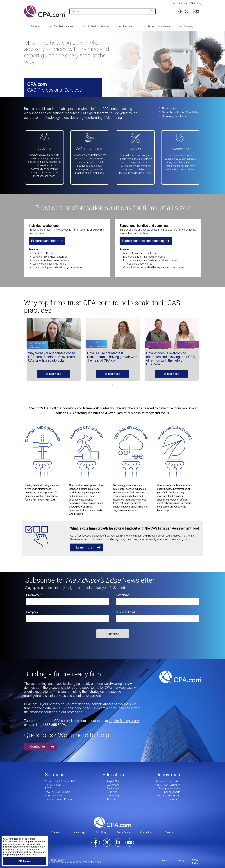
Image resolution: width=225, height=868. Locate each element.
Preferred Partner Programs (60, 797)
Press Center (124, 830)
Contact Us (146, 830)
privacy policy (15, 854)
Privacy (181, 859)
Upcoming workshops (174, 116)
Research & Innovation (159, 26)
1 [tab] (113, 383)
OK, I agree (24, 861)
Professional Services (98, 26)
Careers (56, 830)
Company (189, 26)
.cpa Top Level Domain (57, 790)
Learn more (84, 545)
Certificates (113, 786)
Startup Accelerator (169, 786)
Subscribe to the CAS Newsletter (180, 112)
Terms (165, 859)
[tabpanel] (54, 348)
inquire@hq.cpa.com (124, 719)
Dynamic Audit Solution (57, 779)
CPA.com (112, 820)
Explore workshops (45, 239)
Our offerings (170, 108)
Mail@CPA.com (53, 794)
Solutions (35, 26)
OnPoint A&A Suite (55, 783)
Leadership (79, 830)
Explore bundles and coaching (143, 239)
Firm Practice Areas (64, 26)
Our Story (101, 830)
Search (169, 830)
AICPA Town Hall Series (167, 783)
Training (113, 790)
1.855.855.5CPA (54, 723)
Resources (128, 26)
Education (113, 773)
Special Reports (171, 790)
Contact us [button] (38, 744)
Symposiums (173, 797)
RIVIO (48, 786)
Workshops (113, 783)
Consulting (113, 794)
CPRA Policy (195, 860)
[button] (54, 331)
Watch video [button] (54, 372)
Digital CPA (113, 779)
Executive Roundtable (168, 794)
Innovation (169, 773)
